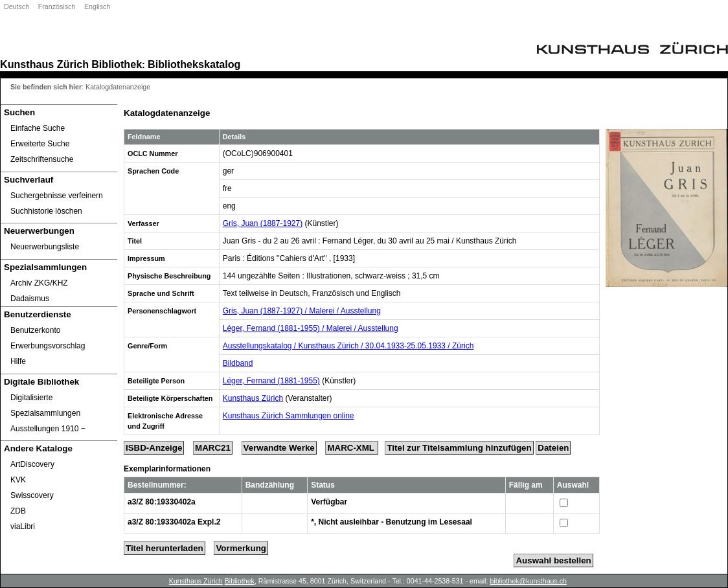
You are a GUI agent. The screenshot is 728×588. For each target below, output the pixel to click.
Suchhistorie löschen (46, 211)
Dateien (553, 448)
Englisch (97, 6)
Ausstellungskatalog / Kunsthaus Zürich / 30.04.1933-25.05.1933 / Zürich (348, 346)
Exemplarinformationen (167, 469)
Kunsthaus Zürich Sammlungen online (289, 416)
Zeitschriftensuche (42, 159)
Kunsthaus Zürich (44, 64)
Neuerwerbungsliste (45, 247)
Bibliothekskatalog (194, 64)
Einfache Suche (38, 128)
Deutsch (17, 6)
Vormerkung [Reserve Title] (241, 548)
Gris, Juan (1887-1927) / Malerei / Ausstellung (302, 311)
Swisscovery (32, 495)
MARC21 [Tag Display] (213, 448)
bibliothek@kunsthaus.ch (528, 581)
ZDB (18, 511)
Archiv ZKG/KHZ (39, 283)
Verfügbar (329, 502)
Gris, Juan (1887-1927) (263, 223)
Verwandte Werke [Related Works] (279, 448)
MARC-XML (352, 448)
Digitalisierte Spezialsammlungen (45, 405)
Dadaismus (30, 299)
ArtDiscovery (32, 464)
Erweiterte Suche (40, 144)
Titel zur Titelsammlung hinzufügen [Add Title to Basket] (459, 448)
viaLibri (23, 526)
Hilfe (18, 361)
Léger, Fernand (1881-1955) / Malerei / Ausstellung (311, 328)
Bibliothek (117, 64)
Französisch (57, 6)
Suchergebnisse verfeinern (57, 196)
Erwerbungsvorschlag (48, 346)
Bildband (238, 363)
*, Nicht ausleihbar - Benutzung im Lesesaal (392, 522)
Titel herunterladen (165, 548)
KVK (18, 480)
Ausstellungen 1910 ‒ (48, 429)
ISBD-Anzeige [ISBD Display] (154, 448)
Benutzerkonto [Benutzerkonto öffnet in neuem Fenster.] (35, 330)
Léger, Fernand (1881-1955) (271, 381)
